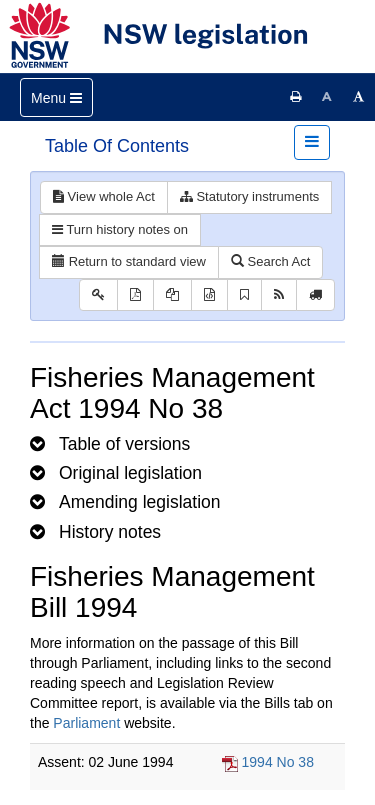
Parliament (86, 723)
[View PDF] (135, 295)
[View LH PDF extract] (172, 295)
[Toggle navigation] (56, 97)
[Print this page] (296, 97)
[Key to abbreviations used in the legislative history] (98, 295)
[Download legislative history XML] (209, 295)
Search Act (270, 261)
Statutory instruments (249, 196)
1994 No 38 (278, 762)
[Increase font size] (359, 97)
